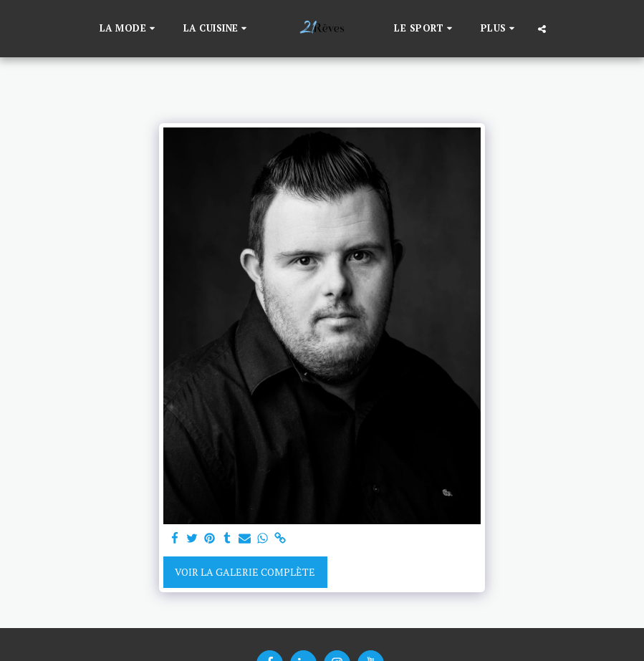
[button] (129, 29)
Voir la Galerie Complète (245, 572)
